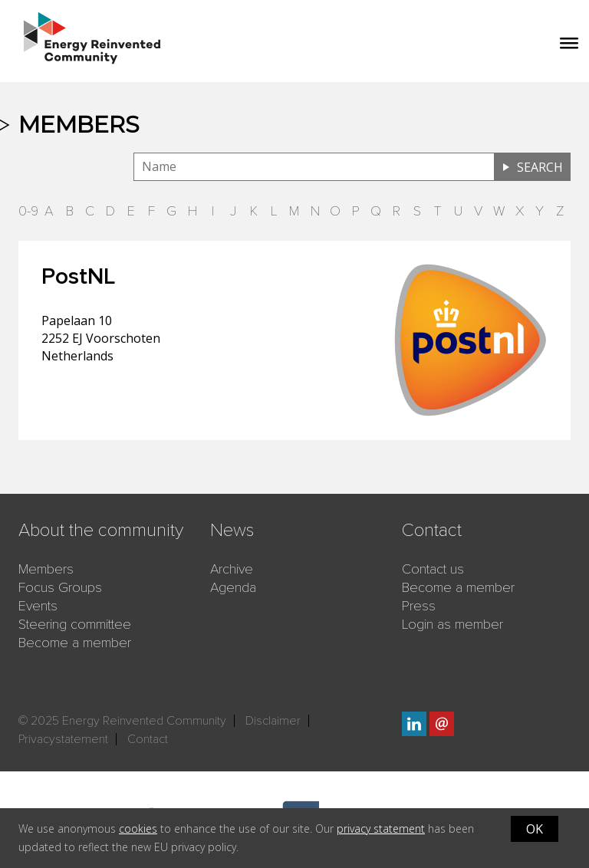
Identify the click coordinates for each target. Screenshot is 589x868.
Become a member (75, 643)
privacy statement (381, 829)
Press (419, 606)
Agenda (233, 587)
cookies (138, 829)
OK (535, 829)
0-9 (28, 211)
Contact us (433, 569)
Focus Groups (60, 587)
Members (46, 569)
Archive (232, 569)
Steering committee (75, 624)
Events (38, 606)
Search (540, 167)
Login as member (452, 624)
